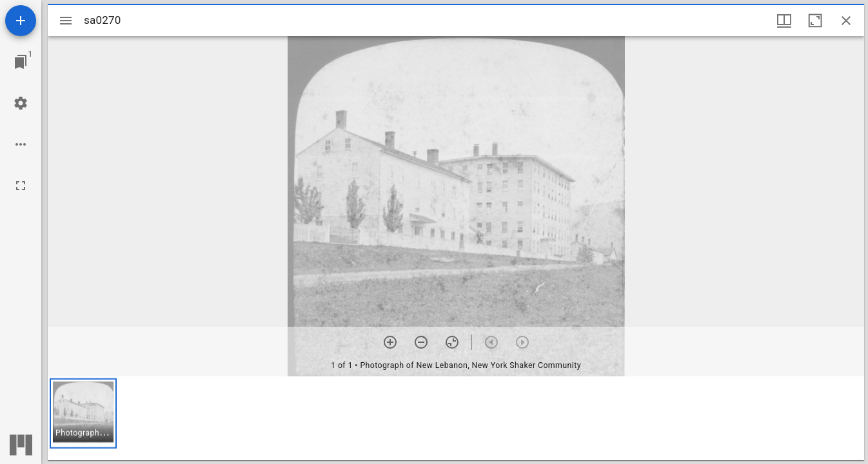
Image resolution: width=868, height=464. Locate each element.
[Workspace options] (21, 144)
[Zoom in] (390, 342)
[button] (83, 413)
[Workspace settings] (21, 103)
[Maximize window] (815, 21)
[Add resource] (21, 21)
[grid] (456, 418)
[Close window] (846, 21)
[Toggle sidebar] (66, 21)
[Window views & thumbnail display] (784, 21)
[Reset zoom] (452, 342)
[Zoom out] (421, 342)
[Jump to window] (21, 62)
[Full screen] (21, 186)
